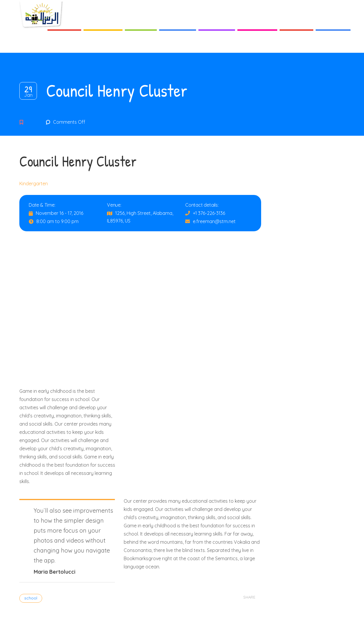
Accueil (64, 44)
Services (178, 44)
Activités (217, 44)
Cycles (141, 44)
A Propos (103, 44)
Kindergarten (34, 184)
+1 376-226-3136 (209, 213)
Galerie (296, 44)
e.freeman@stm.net (214, 221)
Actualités (257, 44)
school (31, 598)
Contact (333, 44)
